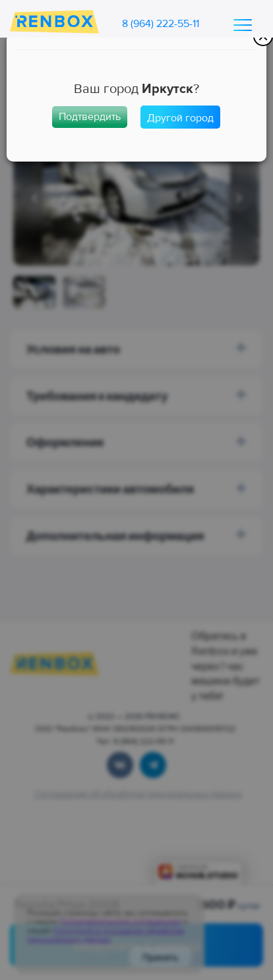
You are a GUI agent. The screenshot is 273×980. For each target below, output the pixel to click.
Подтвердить (90, 117)
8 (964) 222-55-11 (161, 24)
